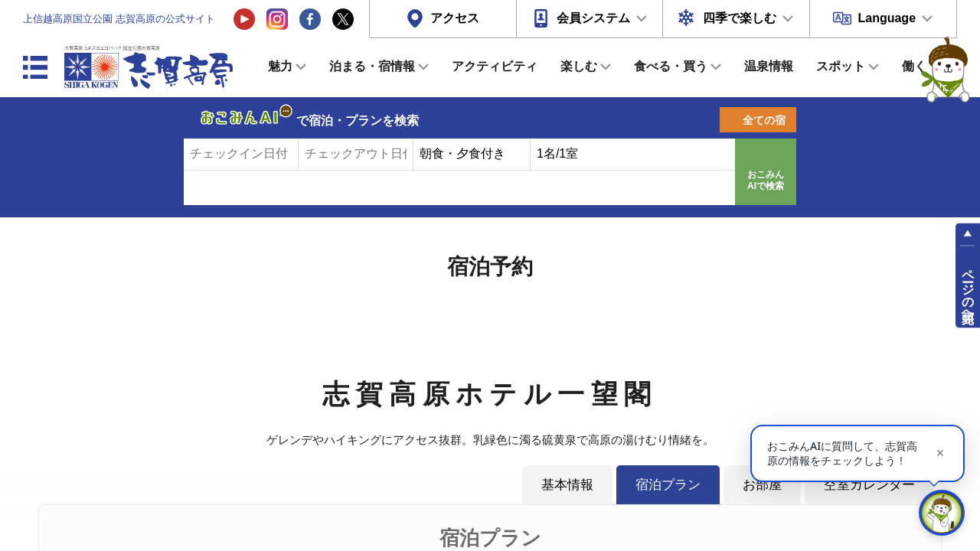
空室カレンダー (869, 484)
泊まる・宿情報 (372, 66)
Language (887, 18)
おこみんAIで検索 (766, 181)
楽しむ (579, 66)
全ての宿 (764, 120)
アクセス (455, 18)
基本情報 (567, 484)
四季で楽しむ (740, 18)
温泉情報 (769, 66)
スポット (841, 66)
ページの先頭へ (968, 289)
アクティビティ (495, 66)
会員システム (593, 18)
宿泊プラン (668, 484)
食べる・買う (671, 66)
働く (914, 66)
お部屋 (762, 484)
